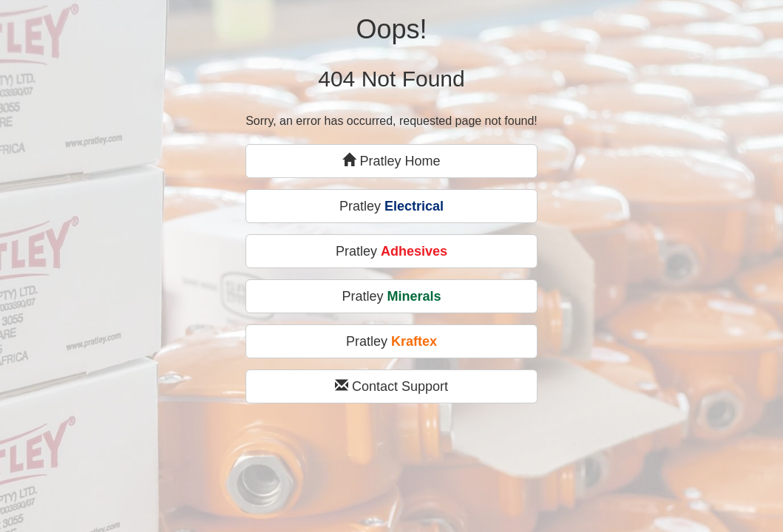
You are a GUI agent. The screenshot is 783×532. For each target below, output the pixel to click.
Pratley (391, 206)
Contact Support (391, 386)
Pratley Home (391, 161)
